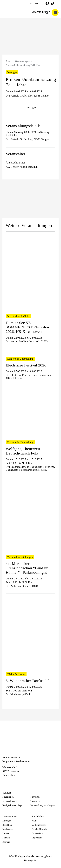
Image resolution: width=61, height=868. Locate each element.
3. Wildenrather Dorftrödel (28, 681)
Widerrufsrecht (39, 825)
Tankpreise (36, 801)
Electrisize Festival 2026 (26, 365)
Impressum (37, 838)
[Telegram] (16, 781)
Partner (6, 833)
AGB (34, 821)
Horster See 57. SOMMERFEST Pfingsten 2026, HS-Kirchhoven (27, 327)
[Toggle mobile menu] (55, 12)
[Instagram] (10, 781)
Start (8, 61)
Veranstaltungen (22, 61)
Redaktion (7, 825)
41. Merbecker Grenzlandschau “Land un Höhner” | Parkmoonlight (27, 568)
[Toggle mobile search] (47, 12)
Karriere (6, 842)
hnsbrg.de (7, 821)
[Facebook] (4, 781)
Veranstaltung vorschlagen (43, 805)
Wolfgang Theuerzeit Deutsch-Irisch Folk (23, 451)
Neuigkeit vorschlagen (13, 805)
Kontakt (6, 838)
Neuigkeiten (8, 797)
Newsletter (36, 797)
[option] (31, 37)
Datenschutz (37, 833)
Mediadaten (8, 829)
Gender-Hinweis (39, 829)
